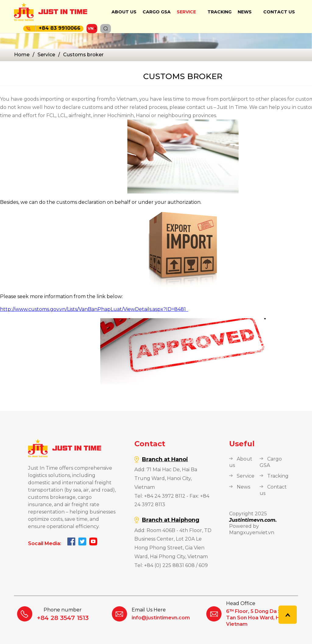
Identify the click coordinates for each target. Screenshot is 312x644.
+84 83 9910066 (58, 28)
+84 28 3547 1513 (63, 618)
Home (22, 55)
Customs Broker (83, 55)
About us (124, 12)
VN (91, 28)
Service (186, 12)
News (245, 12)
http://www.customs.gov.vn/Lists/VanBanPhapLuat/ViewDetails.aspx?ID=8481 (94, 309)
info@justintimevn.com (161, 618)
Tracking (220, 12)
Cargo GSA (157, 12)
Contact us (279, 12)
